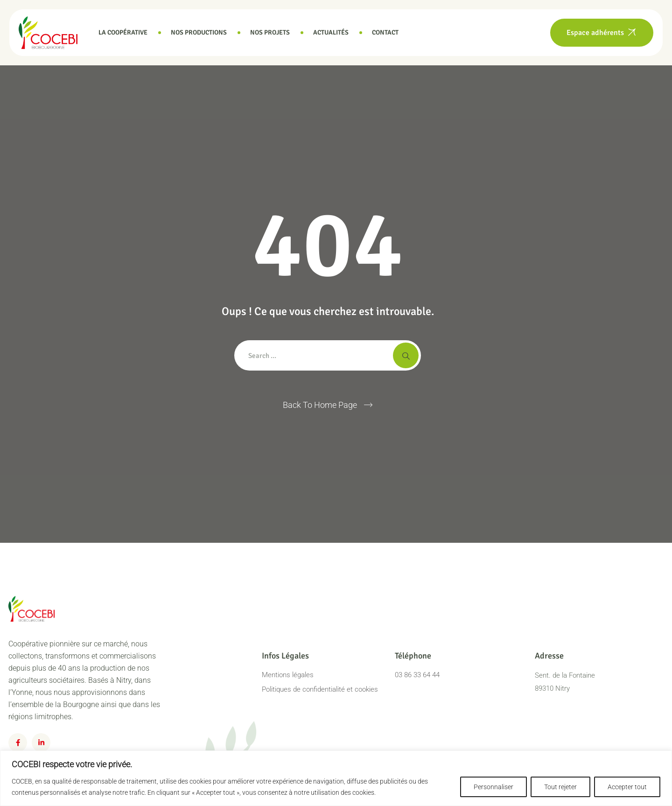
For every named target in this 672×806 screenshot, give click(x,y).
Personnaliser (493, 787)
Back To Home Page (320, 405)
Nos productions (199, 32)
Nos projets (270, 32)
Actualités (331, 32)
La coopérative (123, 32)
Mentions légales (288, 675)
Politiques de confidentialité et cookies (320, 689)
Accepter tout (627, 787)
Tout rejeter (560, 787)
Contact (385, 32)
